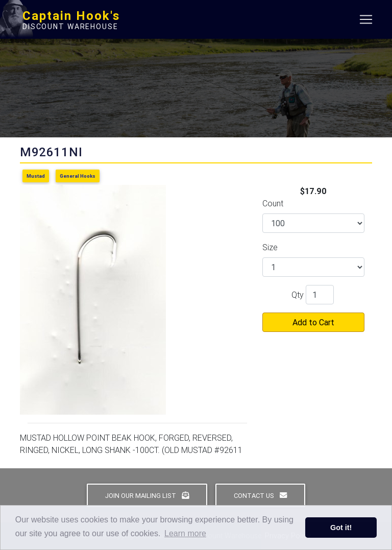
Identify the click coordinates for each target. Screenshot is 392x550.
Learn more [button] (185, 533)
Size (270, 247)
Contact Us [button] (260, 496)
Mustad (36, 176)
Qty (298, 295)
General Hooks (78, 176)
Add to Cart (313, 322)
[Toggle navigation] (366, 21)
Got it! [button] (341, 528)
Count (273, 203)
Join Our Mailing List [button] (147, 496)
